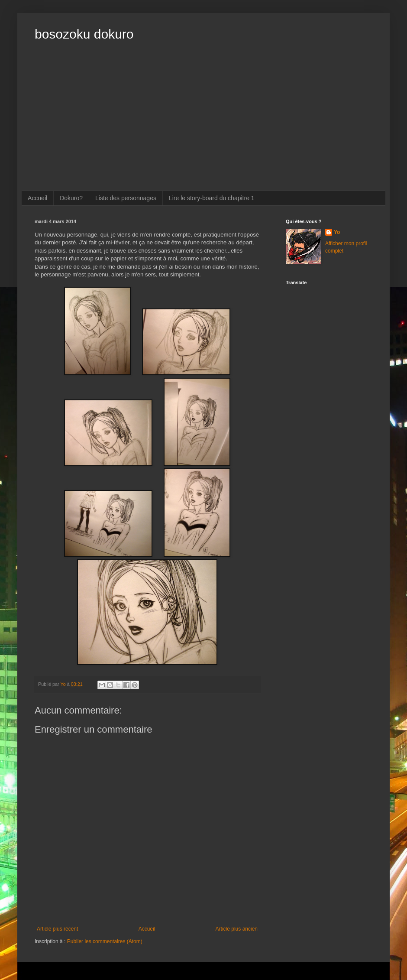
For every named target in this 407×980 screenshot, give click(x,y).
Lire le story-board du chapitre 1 (212, 198)
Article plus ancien (237, 929)
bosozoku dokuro (84, 34)
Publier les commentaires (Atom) (105, 941)
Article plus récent (57, 929)
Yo (337, 232)
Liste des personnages (126, 198)
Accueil (37, 198)
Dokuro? (71, 198)
